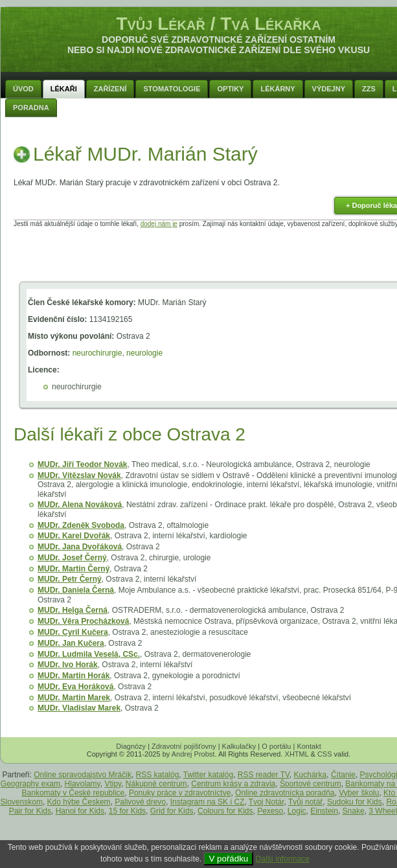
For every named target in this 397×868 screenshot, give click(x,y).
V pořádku (228, 859)
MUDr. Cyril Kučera (73, 632)
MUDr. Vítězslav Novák (79, 475)
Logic (297, 811)
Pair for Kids (30, 811)
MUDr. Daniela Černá (76, 590)
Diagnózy (131, 746)
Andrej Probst (193, 754)
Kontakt (309, 746)
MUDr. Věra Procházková (83, 621)
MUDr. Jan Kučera (71, 643)
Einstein (324, 811)
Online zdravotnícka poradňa (285, 793)
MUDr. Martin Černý (74, 569)
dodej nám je (159, 224)
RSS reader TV (264, 775)
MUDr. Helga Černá (73, 610)
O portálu (276, 746)
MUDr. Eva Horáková (75, 687)
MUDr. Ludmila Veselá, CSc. (89, 654)
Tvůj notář (305, 802)
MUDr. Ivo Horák (68, 665)
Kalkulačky (239, 746)
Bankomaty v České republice (74, 793)
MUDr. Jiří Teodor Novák (82, 464)
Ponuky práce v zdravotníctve (180, 793)
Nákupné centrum (156, 784)
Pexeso (270, 811)
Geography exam (30, 784)
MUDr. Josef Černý (72, 558)
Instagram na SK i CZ (208, 802)
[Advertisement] (219, 257)
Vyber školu (359, 793)
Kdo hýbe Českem (79, 802)
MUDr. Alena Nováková (80, 505)
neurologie (144, 353)
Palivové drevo (140, 802)
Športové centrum (311, 784)
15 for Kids (127, 811)
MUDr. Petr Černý (70, 579)
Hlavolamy (83, 784)
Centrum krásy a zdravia (233, 784)
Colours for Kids (225, 811)
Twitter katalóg (208, 775)
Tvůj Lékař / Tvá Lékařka (218, 24)
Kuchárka (311, 775)
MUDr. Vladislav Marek (79, 708)
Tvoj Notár (267, 802)
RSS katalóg (158, 775)
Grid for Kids (172, 811)
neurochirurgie (97, 353)
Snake (354, 811)
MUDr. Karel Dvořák (74, 536)
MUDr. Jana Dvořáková (80, 547)
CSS (325, 754)
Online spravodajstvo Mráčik (83, 775)
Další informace (283, 859)
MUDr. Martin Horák (74, 676)
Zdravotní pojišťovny (184, 746)
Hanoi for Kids (80, 811)
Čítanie (343, 775)
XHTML (297, 754)
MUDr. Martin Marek (74, 698)
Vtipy (113, 784)
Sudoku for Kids (355, 802)
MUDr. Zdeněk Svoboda (81, 525)
